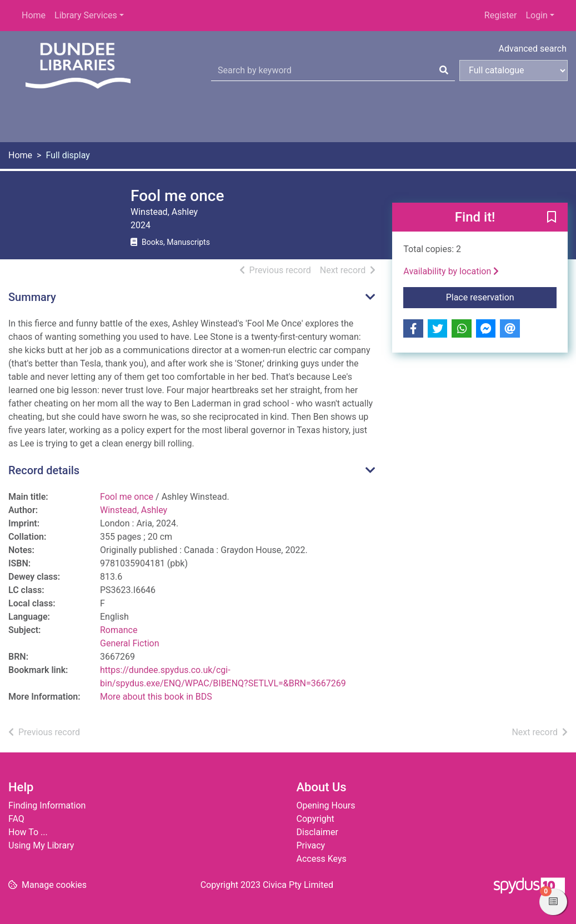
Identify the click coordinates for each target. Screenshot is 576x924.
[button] (552, 218)
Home (34, 15)
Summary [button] (32, 297)
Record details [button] (44, 470)
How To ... (28, 832)
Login (536, 15)
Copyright (315, 819)
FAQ (16, 819)
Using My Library (41, 845)
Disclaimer (317, 832)
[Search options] (514, 71)
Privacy (311, 845)
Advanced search (533, 49)
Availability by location (451, 271)
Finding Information (47, 805)
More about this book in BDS (156, 697)
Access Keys (322, 859)
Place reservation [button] (501, 297)
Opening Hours (326, 805)
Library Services (86, 15)
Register (501, 15)
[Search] (444, 71)
